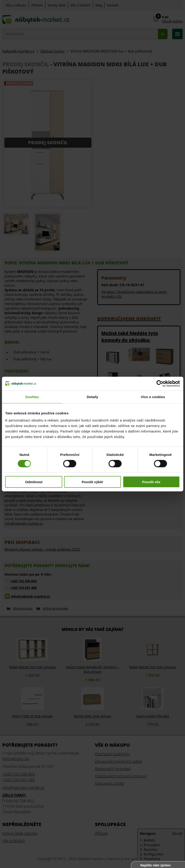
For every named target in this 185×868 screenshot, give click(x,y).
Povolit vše (151, 482)
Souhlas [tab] (32, 397)
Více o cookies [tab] (153, 397)
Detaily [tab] (93, 397)
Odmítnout (34, 482)
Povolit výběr (92, 482)
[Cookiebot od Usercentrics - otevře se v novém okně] (160, 383)
